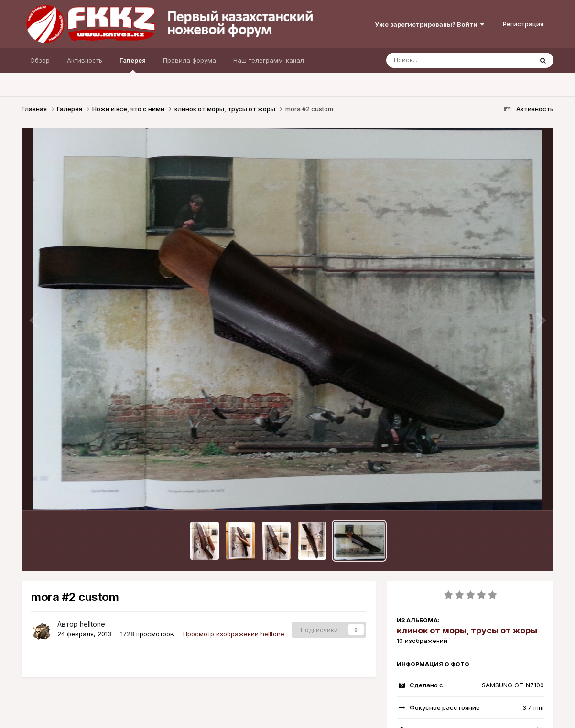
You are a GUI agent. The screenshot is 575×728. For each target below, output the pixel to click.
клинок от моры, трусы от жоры (467, 630)
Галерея (133, 64)
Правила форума (190, 60)
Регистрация (523, 24)
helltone (92, 624)
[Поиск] (441, 60)
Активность (85, 60)
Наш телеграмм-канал (269, 60)
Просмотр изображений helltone (234, 634)
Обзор (40, 60)
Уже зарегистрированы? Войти (429, 24)
